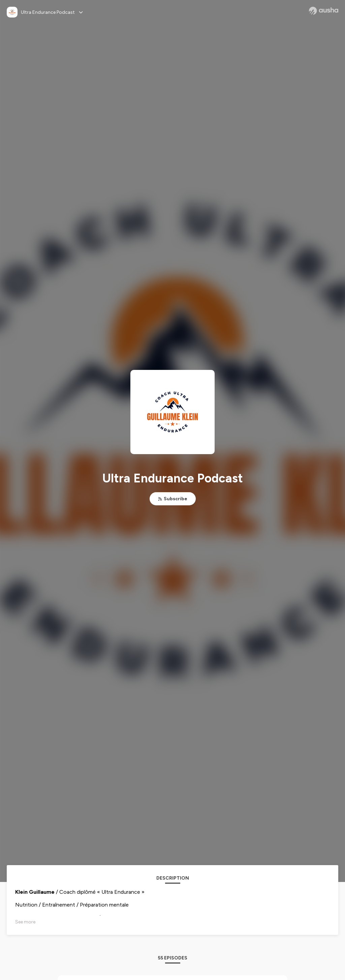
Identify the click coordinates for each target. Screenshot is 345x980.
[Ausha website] (324, 11)
